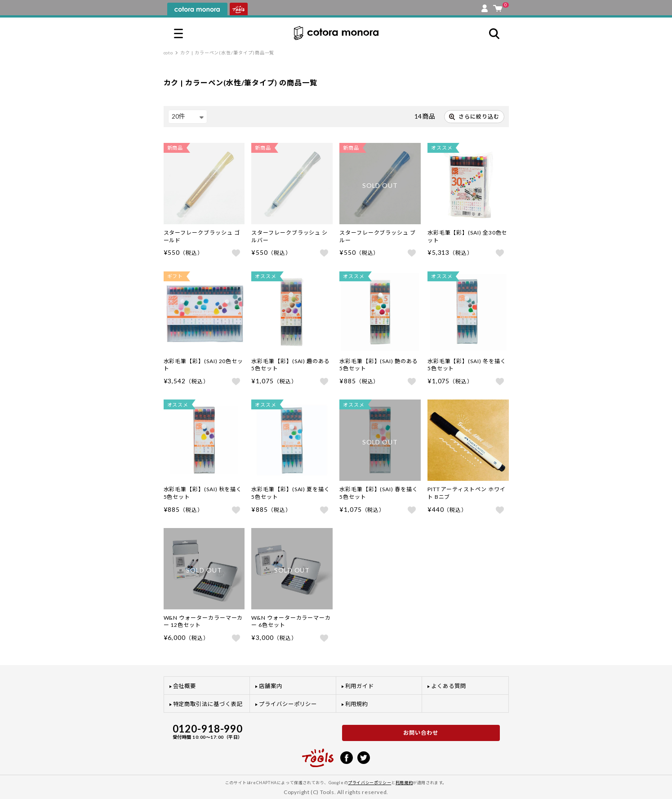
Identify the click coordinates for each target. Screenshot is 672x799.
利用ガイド (360, 686)
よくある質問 (449, 686)
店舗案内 (271, 686)
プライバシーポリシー (288, 704)
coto (169, 53)
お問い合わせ (421, 733)
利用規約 (357, 704)
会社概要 (185, 686)
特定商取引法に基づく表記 (208, 704)
